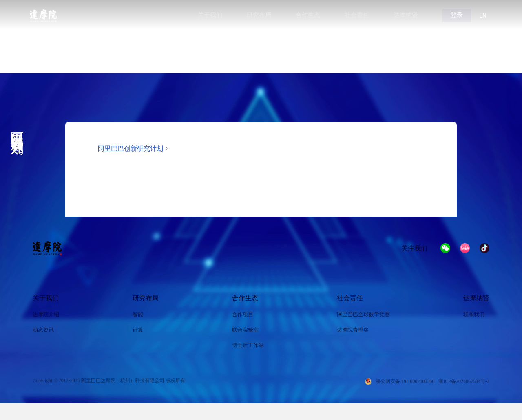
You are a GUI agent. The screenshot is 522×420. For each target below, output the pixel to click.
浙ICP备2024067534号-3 (464, 381)
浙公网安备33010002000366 (405, 381)
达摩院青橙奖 (353, 330)
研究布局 (146, 298)
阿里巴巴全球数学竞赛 (363, 314)
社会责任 (350, 298)
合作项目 (243, 314)
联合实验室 (245, 330)
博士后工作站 (248, 345)
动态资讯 (43, 330)
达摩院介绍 (46, 314)
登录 (457, 15)
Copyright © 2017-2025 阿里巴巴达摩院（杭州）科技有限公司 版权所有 (109, 380)
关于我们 (46, 298)
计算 (138, 330)
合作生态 (245, 298)
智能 (138, 314)
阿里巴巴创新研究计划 (130, 148)
